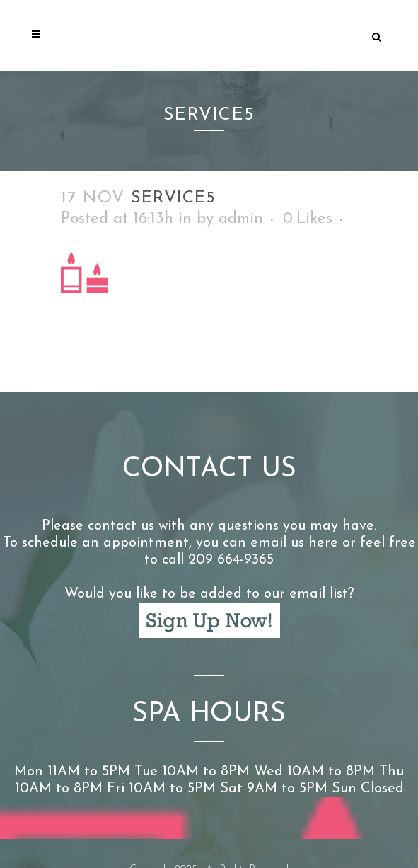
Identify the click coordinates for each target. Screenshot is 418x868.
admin (241, 219)
